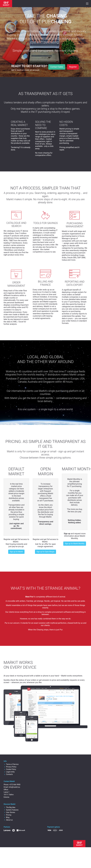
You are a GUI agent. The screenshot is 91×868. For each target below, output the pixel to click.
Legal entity (9, 772)
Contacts (8, 774)
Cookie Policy (10, 769)
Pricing (7, 815)
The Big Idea (9, 807)
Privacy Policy (10, 767)
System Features (11, 810)
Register (73, 67)
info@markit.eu (14, 787)
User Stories (9, 812)
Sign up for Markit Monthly (75, 544)
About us (8, 820)
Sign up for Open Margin (45, 552)
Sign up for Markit (16, 552)
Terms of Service (11, 764)
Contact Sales (57, 67)
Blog (7, 817)
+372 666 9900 (15, 785)
